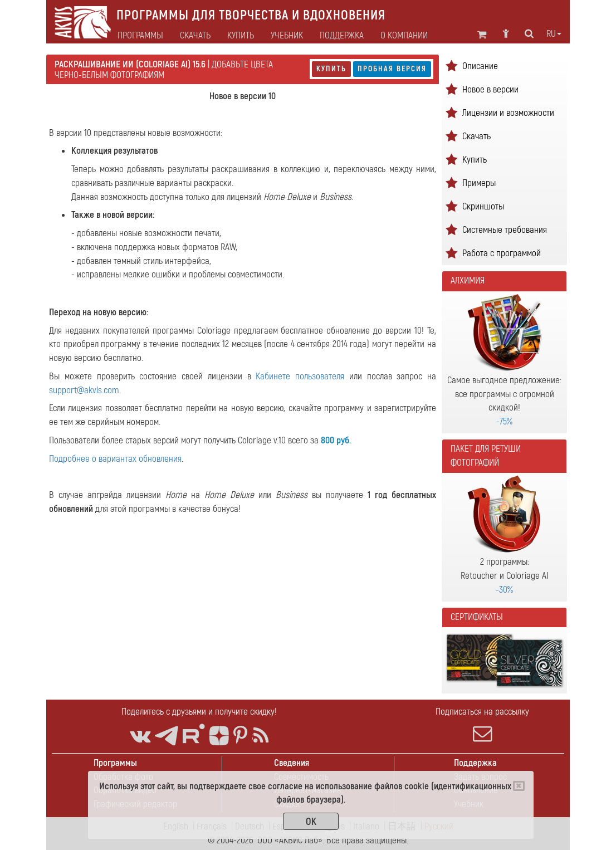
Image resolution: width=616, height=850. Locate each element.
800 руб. (336, 440)
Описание (480, 66)
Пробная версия (392, 69)
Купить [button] (241, 36)
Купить (331, 69)
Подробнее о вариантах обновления (115, 459)
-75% (504, 421)
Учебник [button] (287, 36)
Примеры (479, 183)
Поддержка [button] (342, 36)
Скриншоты (483, 206)
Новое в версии (490, 89)
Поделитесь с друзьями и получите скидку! (199, 712)
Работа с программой (502, 253)
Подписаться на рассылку (483, 725)
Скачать (195, 36)
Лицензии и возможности (508, 113)
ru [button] (554, 34)
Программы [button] (140, 36)
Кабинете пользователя (300, 376)
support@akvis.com (84, 390)
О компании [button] (404, 36)
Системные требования (505, 230)
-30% (504, 590)
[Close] (519, 786)
